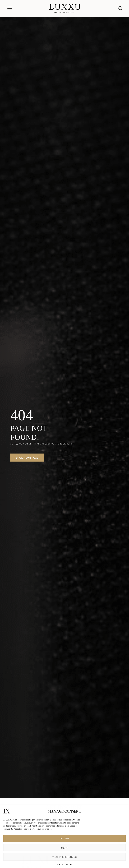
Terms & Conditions (65, 864)
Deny (65, 848)
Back (27, 458)
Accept (65, 838)
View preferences (65, 857)
